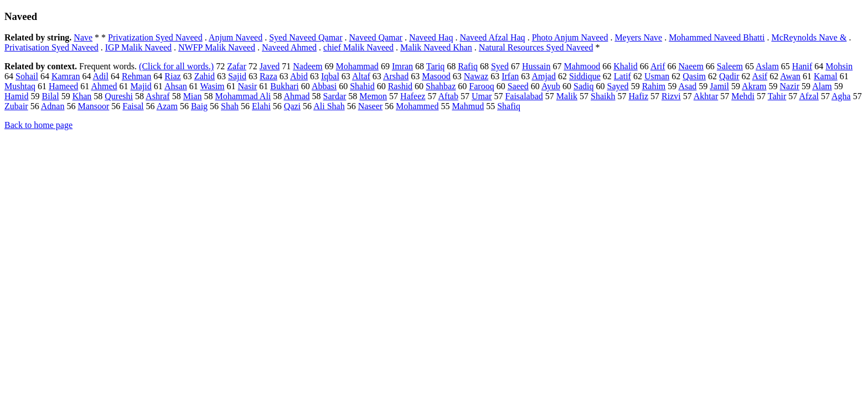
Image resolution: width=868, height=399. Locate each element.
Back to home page (38, 125)
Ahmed (104, 86)
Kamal (826, 76)
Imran (402, 66)
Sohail (27, 76)
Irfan (510, 76)
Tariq (436, 66)
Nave (83, 37)
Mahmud (468, 106)
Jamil (719, 86)
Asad (687, 86)
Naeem (691, 66)
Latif (622, 76)
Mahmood (582, 66)
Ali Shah (329, 106)
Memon (373, 96)
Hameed (63, 86)
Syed (500, 66)
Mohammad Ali (243, 96)
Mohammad (357, 66)
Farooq (481, 86)
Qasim (694, 76)
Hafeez (413, 96)
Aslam (767, 66)
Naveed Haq (431, 37)
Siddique (585, 76)
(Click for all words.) (176, 66)
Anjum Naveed (236, 37)
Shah (230, 106)
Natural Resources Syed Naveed (536, 47)
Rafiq (468, 66)
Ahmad (296, 96)
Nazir (790, 86)
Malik (567, 96)
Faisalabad (524, 96)
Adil (101, 76)
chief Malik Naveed (358, 47)
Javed (270, 66)
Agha (841, 96)
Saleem (730, 66)
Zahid (205, 76)
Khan (82, 96)
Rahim (654, 86)
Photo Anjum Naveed (570, 37)
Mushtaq (20, 86)
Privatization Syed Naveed (155, 37)
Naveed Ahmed (289, 47)
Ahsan (176, 86)
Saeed (518, 86)
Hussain (536, 66)
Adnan (53, 106)
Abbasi (324, 86)
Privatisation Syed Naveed (51, 47)
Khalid (626, 66)
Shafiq (509, 106)
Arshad (396, 76)
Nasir (248, 86)
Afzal (809, 96)
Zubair (16, 106)
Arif (658, 66)
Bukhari (285, 86)
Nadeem (308, 66)
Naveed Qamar (376, 37)
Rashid (400, 86)
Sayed (618, 86)
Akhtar (706, 96)
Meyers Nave (638, 37)
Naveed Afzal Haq (492, 37)
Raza (268, 76)
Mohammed (417, 106)
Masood (436, 76)
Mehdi (743, 96)
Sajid (237, 76)
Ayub (551, 86)
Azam (167, 106)
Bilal (51, 96)
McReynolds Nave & (809, 37)
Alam (822, 86)
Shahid (362, 86)
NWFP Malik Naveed (217, 47)
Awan (790, 76)
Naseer (370, 106)
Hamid (17, 96)
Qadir (729, 76)
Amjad (544, 76)
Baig (199, 106)
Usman (657, 76)
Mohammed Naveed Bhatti (717, 37)
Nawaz (476, 76)
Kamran (66, 76)
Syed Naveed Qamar (306, 37)
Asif (760, 76)
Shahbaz (441, 86)
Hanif (802, 66)
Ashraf (158, 96)
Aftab (448, 96)
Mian (193, 96)
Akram (754, 86)
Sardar (335, 96)
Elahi (261, 106)
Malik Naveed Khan (436, 47)
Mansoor (93, 106)
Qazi (292, 106)
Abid (299, 76)
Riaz (172, 76)
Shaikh (603, 96)
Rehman (136, 76)
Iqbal (330, 76)
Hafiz (638, 96)
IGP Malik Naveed (138, 47)
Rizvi (671, 96)
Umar (482, 96)
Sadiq (583, 86)
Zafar (237, 66)
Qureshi (119, 96)
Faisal (133, 106)
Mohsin (839, 66)
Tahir (777, 96)
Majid (141, 86)
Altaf (361, 76)
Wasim (213, 86)
